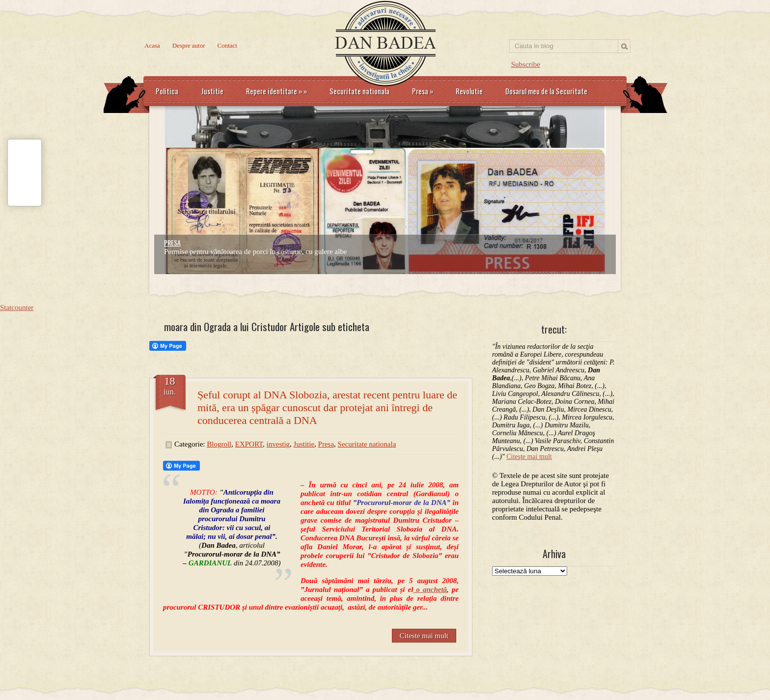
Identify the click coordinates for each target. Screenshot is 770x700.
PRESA (172, 242)
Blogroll (219, 444)
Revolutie (469, 91)
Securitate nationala (359, 91)
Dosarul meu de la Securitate (546, 91)
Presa (423, 91)
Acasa (152, 45)
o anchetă (430, 589)
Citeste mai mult (424, 636)
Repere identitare (276, 91)
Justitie (212, 91)
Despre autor (189, 45)
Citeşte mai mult (529, 457)
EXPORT (249, 444)
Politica (167, 91)
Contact (227, 45)
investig (278, 444)
